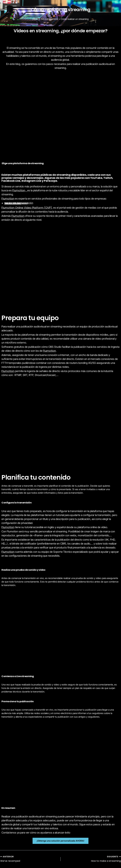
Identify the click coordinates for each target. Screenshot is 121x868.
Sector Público (13, 203)
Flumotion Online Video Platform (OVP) (27, 208)
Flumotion (19, 190)
